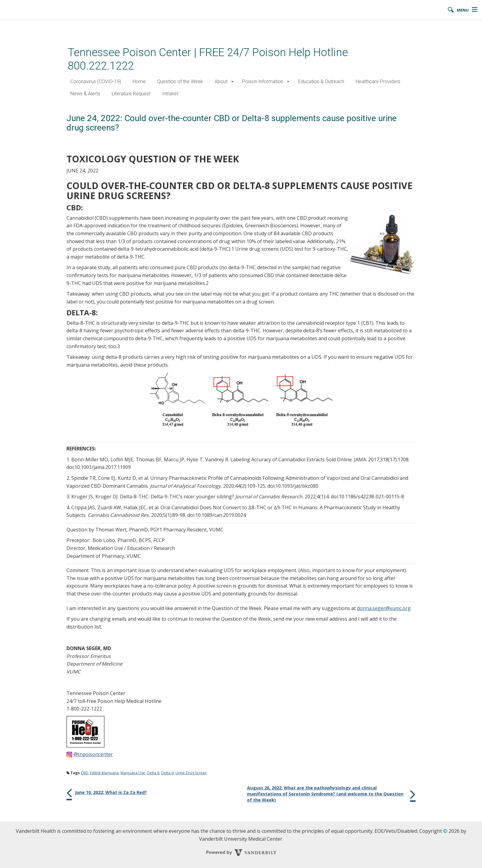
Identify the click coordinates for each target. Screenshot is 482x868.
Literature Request (131, 94)
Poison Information (263, 81)
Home (139, 81)
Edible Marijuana (104, 773)
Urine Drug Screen (191, 773)
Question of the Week (180, 81)
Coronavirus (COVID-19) (96, 81)
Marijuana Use (133, 773)
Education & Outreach (321, 81)
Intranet (170, 94)
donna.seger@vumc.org (384, 608)
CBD (85, 773)
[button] (232, 82)
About (221, 81)
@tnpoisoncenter (93, 754)
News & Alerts (85, 94)
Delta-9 (167, 773)
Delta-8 (153, 773)
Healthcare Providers (378, 81)
